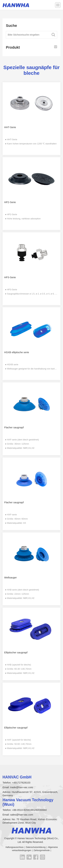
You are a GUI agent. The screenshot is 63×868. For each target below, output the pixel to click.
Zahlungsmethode (42, 850)
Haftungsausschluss (15, 847)
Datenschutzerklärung (36, 847)
